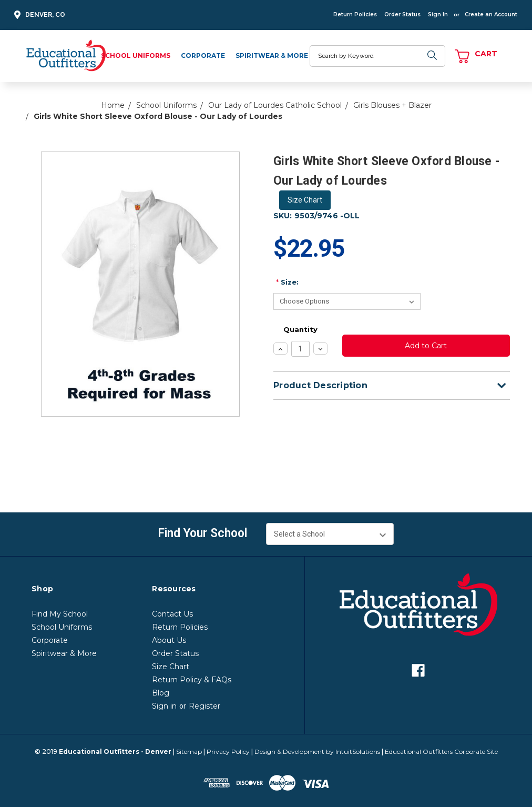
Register (204, 706)
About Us (169, 640)
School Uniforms (136, 56)
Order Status (402, 14)
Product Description (390, 385)
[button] (305, 200)
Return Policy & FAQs (192, 680)
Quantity (300, 329)
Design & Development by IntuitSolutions (317, 751)
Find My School (60, 614)
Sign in (164, 706)
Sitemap (189, 751)
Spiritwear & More (272, 56)
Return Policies (355, 14)
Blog (161, 693)
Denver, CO (38, 15)
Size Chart (305, 200)
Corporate (203, 56)
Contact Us (172, 614)
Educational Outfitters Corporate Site (441, 751)
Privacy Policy (228, 751)
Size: (287, 282)
